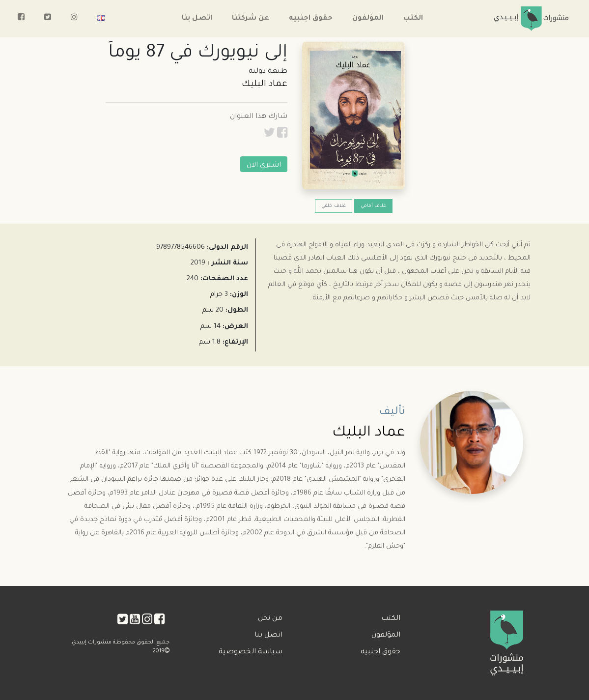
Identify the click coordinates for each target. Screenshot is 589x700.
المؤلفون (368, 19)
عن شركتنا (251, 19)
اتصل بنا (197, 19)
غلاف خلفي (334, 206)
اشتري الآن (264, 166)
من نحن (270, 619)
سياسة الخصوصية (251, 652)
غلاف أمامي (373, 206)
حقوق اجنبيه (311, 19)
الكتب (413, 19)
